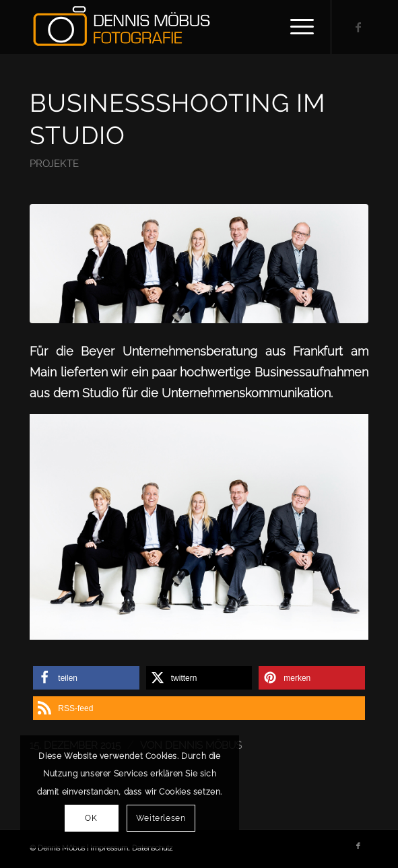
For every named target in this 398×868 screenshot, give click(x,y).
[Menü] (295, 27)
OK (91, 818)
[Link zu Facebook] (358, 27)
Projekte (54, 163)
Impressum (109, 848)
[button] (86, 678)
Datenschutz (152, 848)
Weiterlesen (161, 818)
